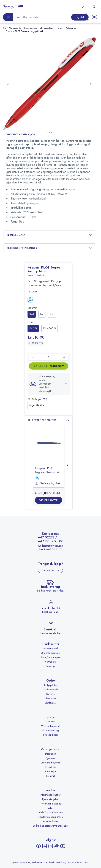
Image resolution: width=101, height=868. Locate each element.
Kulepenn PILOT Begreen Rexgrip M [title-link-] (47, 470)
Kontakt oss (51, 662)
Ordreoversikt (51, 690)
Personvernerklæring (51, 804)
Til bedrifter (50, 767)
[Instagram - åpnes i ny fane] (51, 846)
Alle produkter (15, 28)
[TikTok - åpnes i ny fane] (57, 846)
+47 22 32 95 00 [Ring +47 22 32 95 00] (51, 541)
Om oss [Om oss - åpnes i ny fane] (50, 722)
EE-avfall (51, 776)
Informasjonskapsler (50, 795)
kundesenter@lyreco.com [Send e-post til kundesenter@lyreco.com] (51, 546)
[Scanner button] (95, 17)
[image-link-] (49, 449)
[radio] (32, 314)
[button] (49, 84)
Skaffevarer (51, 703)
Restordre (51, 698)
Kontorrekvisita (31, 28)
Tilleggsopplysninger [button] (49, 248)
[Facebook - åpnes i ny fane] (39, 846)
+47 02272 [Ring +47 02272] (46, 538)
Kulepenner (71, 28)
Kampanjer (51, 771)
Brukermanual (51, 648)
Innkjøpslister (51, 685)
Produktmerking (51, 730)
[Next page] (91, 84)
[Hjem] (4, 28)
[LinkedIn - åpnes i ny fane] (45, 846)
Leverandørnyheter (51, 763)
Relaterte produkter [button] (49, 420)
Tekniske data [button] (49, 235)
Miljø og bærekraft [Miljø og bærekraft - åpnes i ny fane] (50, 726)
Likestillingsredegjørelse (51, 817)
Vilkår (50, 808)
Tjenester (51, 758)
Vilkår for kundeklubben (50, 812)
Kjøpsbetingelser (50, 799)
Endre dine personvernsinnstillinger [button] (51, 826)
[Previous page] (8, 84)
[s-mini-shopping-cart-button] (94, 7)
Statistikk (50, 694)
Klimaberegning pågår (48, 483)
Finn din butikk (51, 735)
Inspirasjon (51, 754)
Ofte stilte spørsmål (50, 653)
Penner (60, 28)
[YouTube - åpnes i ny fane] (63, 846)
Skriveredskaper (47, 28)
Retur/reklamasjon (51, 657)
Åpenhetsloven (50, 821)
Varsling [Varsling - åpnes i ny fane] (51, 666)
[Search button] (80, 17)
